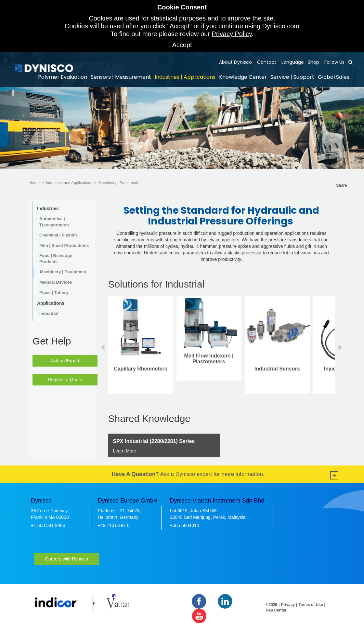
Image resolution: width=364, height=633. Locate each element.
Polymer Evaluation (63, 77)
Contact (266, 62)
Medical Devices (56, 282)
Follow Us (334, 62)
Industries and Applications (69, 183)
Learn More (125, 451)
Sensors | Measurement (121, 77)
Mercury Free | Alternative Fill (179, 372)
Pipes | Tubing (54, 293)
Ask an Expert (65, 361)
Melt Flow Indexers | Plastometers (315, 359)
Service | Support (292, 77)
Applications (51, 303)
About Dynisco (235, 62)
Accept (182, 45)
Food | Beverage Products (56, 259)
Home (34, 183)
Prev (104, 347)
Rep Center (276, 610)
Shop (313, 62)
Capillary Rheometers (247, 369)
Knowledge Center (243, 77)
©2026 (272, 605)
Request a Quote (65, 380)
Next (339, 347)
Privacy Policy (232, 34)
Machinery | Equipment (118, 183)
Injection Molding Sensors (110, 372)
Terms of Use (311, 605)
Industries (48, 209)
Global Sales (334, 77)
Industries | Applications (185, 77)
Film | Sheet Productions (64, 245)
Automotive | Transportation (54, 222)
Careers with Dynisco (67, 559)
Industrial (49, 313)
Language (292, 62)
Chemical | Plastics (58, 235)
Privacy (288, 605)
